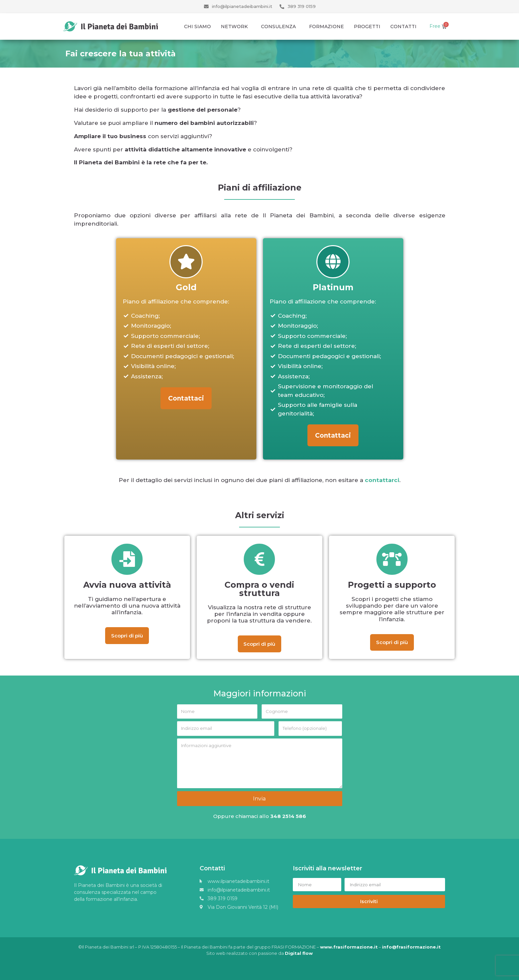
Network (236, 27)
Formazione (326, 27)
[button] (186, 399)
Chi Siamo (197, 27)
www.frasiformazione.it (349, 947)
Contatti (403, 27)
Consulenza (280, 27)
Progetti (367, 27)
